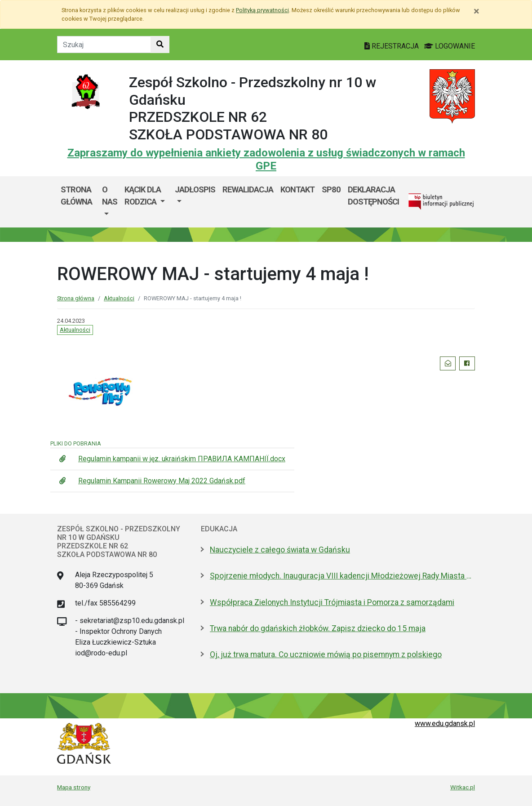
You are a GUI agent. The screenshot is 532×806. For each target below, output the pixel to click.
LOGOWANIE (450, 46)
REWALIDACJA (248, 189)
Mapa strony (74, 787)
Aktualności (119, 298)
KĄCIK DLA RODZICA (143, 196)
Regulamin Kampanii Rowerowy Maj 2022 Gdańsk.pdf (162, 481)
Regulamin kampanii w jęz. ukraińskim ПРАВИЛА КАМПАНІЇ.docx (182, 459)
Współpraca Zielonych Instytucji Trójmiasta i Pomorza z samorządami (332, 602)
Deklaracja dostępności (373, 196)
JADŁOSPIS (195, 189)
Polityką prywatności (262, 10)
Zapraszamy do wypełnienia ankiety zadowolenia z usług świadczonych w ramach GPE (266, 159)
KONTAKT (297, 189)
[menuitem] (110, 202)
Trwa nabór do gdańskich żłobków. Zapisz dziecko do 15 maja (318, 628)
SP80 (331, 189)
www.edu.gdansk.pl (445, 724)
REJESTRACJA (392, 46)
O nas (110, 196)
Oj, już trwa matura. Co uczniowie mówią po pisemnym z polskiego (326, 655)
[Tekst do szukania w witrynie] (104, 45)
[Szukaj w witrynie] (160, 45)
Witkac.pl (463, 787)
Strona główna (76, 196)
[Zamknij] (477, 11)
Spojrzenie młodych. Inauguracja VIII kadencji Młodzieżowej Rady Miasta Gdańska (342, 576)
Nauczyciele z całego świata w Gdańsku (280, 550)
